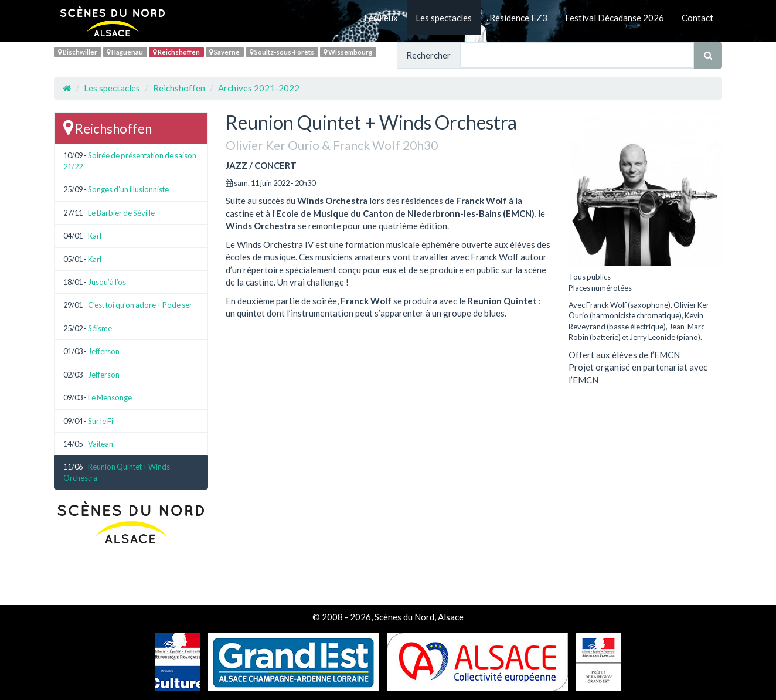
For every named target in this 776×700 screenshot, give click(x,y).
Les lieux (381, 18)
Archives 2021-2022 (259, 88)
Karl (95, 236)
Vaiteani (101, 444)
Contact (697, 18)
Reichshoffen (176, 52)
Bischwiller (78, 52)
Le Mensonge (110, 397)
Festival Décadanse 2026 (615, 18)
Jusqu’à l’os (107, 282)
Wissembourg (348, 52)
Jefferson (104, 351)
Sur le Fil (101, 421)
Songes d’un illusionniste (128, 189)
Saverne (224, 52)
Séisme (100, 328)
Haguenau (125, 52)
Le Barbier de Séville (121, 213)
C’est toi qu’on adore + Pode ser (140, 305)
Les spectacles (444, 18)
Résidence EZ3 (518, 18)
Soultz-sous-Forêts (282, 52)
